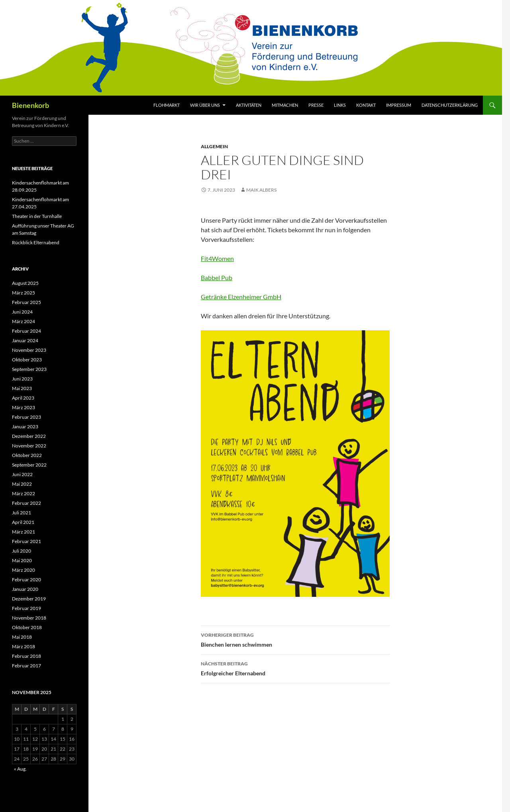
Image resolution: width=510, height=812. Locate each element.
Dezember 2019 (29, 599)
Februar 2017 (26, 666)
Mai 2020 (22, 560)
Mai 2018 (22, 637)
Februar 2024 (26, 331)
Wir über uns (205, 105)
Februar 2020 (26, 580)
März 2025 (24, 293)
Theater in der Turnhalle (37, 216)
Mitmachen (285, 105)
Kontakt (366, 105)
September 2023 (29, 369)
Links (340, 105)
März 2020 (24, 570)
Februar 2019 (26, 608)
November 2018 (29, 618)
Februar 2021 (26, 541)
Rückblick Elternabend (36, 242)
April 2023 (23, 398)
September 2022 (29, 465)
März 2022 (24, 493)
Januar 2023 (25, 427)
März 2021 (24, 532)
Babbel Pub (217, 278)
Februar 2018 (26, 656)
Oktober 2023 (27, 360)
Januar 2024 (25, 340)
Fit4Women (217, 258)
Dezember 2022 (29, 436)
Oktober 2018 (27, 627)
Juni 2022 (22, 474)
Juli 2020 (22, 551)
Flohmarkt (167, 105)
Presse (316, 105)
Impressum (399, 105)
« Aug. (20, 769)
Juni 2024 (22, 312)
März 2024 (24, 321)
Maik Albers (261, 190)
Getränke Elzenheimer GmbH (241, 297)
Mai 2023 (22, 388)
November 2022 (29, 446)
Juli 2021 (22, 513)
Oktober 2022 (27, 455)
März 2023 (24, 407)
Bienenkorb (30, 105)
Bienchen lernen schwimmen (295, 639)
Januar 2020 (25, 589)
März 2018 (24, 646)
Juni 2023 (22, 379)
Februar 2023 (26, 417)
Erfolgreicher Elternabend (295, 668)
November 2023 (29, 350)
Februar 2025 (26, 302)
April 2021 (23, 522)
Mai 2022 (22, 484)
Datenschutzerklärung (450, 105)
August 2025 (25, 283)
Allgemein (214, 146)
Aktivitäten (249, 105)
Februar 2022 (26, 503)
